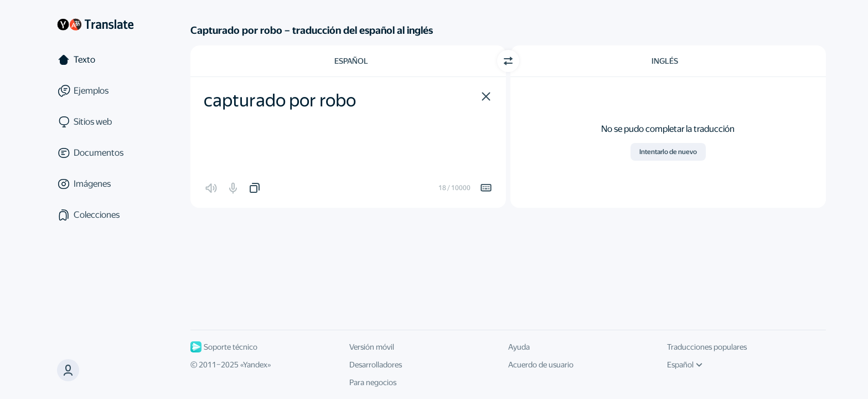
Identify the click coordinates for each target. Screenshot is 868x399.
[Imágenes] (95, 184)
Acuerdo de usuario (541, 365)
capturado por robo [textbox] (280, 100)
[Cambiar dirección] (508, 61)
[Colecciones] (95, 215)
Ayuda (519, 347)
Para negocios (373, 382)
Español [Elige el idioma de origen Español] (351, 61)
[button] (486, 96)
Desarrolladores (376, 365)
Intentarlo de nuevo (668, 152)
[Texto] (95, 60)
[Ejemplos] (95, 91)
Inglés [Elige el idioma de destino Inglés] (665, 61)
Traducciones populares (707, 347)
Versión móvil (372, 347)
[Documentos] (95, 153)
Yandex (255, 365)
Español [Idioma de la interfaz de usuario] (685, 365)
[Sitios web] (95, 122)
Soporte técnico (224, 347)
